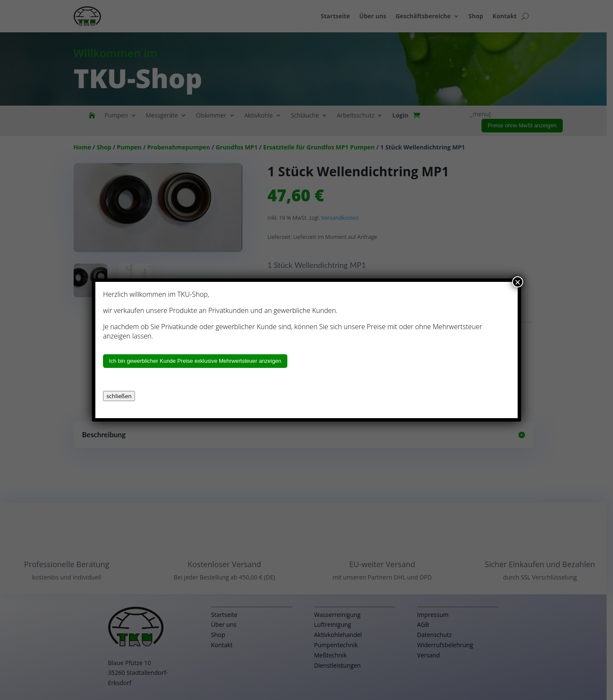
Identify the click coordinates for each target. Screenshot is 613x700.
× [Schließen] (518, 282)
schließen (119, 396)
